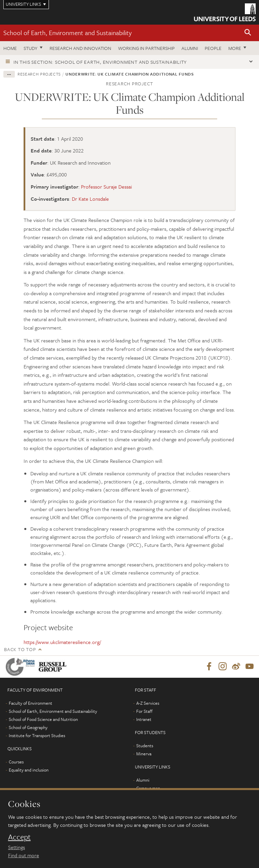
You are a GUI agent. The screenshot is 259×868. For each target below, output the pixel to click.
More (235, 48)
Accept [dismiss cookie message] (19, 837)
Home (10, 48)
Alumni (190, 48)
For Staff (144, 711)
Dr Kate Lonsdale (90, 199)
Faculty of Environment (31, 703)
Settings (17, 847)
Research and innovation (80, 48)
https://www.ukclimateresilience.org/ (62, 642)
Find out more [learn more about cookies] (24, 855)
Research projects (39, 74)
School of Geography (28, 728)
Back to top (20, 649)
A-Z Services (148, 703)
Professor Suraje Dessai (106, 187)
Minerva (144, 754)
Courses (16, 762)
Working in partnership (146, 48)
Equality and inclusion (29, 770)
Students (145, 746)
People (213, 48)
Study (31, 48)
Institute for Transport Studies (37, 736)
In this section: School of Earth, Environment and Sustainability (100, 62)
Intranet (144, 720)
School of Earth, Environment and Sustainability (67, 33)
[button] (248, 33)
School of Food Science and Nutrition (43, 720)
